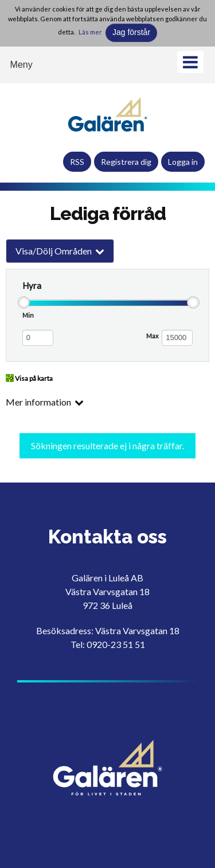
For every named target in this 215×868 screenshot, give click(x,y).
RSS (77, 162)
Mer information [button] (38, 402)
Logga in (183, 162)
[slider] (24, 303)
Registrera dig (126, 162)
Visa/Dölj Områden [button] (54, 251)
